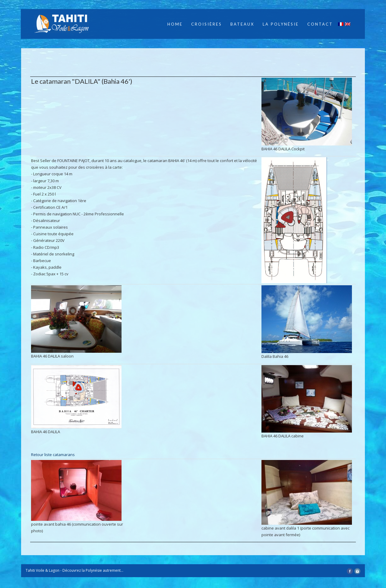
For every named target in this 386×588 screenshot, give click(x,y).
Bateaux (242, 24)
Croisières (207, 24)
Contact (320, 24)
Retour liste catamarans (53, 455)
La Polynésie (281, 24)
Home (175, 24)
